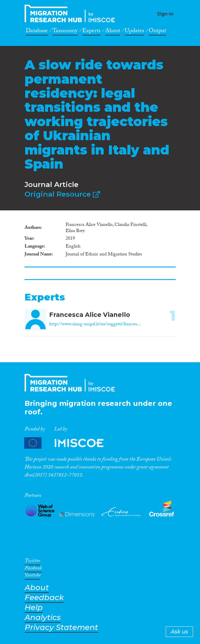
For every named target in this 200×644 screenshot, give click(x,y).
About (113, 32)
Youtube (33, 576)
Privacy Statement (61, 627)
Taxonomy (65, 32)
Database (37, 32)
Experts (91, 32)
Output (157, 32)
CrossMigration (71, 13)
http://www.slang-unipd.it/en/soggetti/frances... (95, 325)
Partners (69, 443)
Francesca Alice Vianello (90, 315)
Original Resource (62, 194)
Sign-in (165, 14)
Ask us (179, 632)
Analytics (43, 618)
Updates (134, 32)
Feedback (44, 598)
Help (34, 608)
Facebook (33, 569)
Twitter (32, 562)
